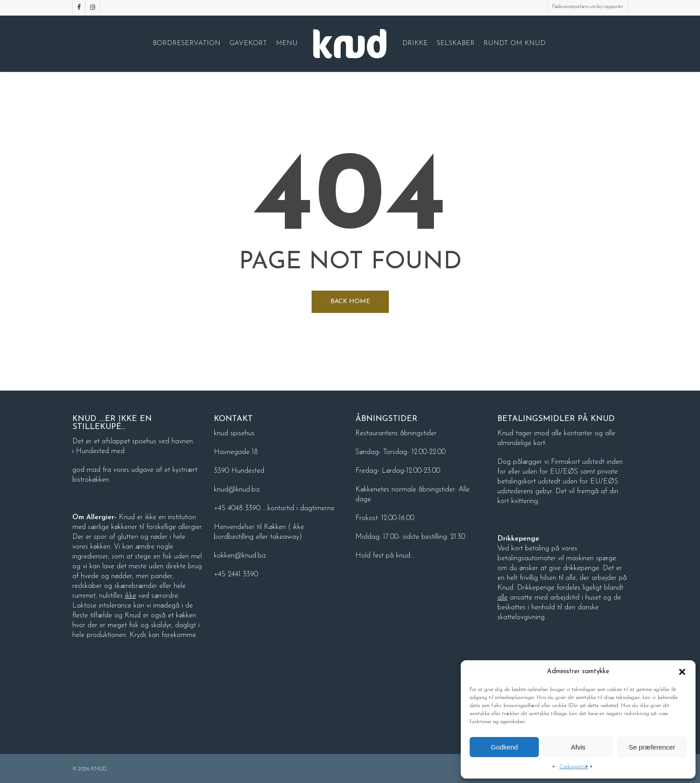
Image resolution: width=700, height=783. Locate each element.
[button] (682, 672)
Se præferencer (652, 747)
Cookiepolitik (574, 767)
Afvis (578, 747)
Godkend (504, 747)
